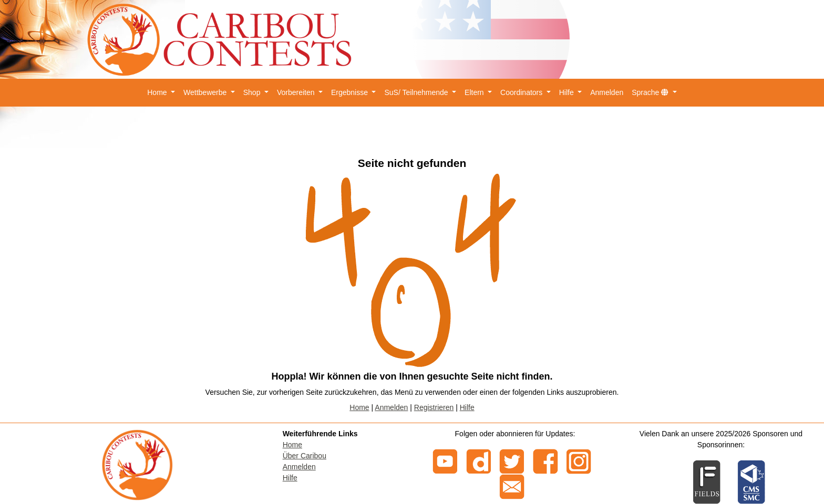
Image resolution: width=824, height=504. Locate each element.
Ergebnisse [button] (351, 92)
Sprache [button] (651, 92)
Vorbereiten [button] (297, 92)
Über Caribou (305, 456)
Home (359, 407)
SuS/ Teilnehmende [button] (417, 92)
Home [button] (158, 92)
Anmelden (607, 92)
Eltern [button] (475, 92)
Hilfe (467, 407)
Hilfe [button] (568, 92)
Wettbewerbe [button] (206, 92)
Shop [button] (253, 92)
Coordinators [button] (522, 92)
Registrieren (434, 407)
